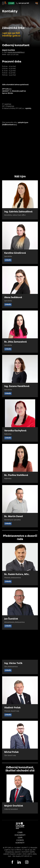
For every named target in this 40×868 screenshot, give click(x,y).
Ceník (20, 833)
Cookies (20, 840)
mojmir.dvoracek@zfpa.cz (16, 52)
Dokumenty (20, 835)
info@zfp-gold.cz (11, 36)
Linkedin (8, 260)
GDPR (20, 838)
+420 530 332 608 (24, 3)
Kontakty (20, 843)
